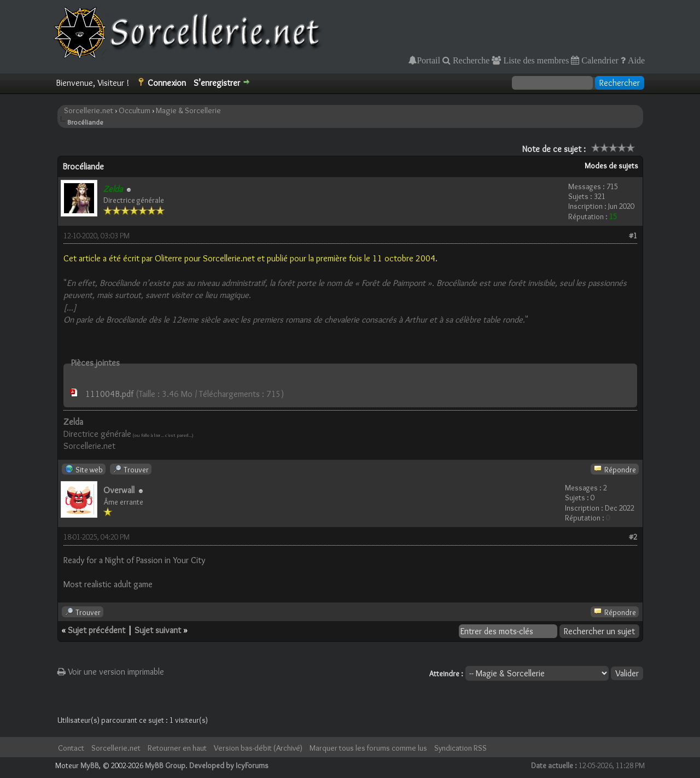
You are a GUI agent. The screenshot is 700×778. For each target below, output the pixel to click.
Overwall (119, 490)
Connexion (167, 83)
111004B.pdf (109, 394)
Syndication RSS (460, 748)
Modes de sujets (611, 166)
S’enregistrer (217, 83)
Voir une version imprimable (111, 672)
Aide (635, 60)
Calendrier (599, 60)
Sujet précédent (97, 630)
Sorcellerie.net (89, 110)
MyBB (90, 765)
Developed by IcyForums (229, 765)
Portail (428, 60)
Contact (71, 748)
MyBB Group (165, 765)
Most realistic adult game (108, 584)
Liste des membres (535, 60)
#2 (633, 537)
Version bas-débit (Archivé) (258, 748)
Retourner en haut (177, 748)
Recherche (470, 60)
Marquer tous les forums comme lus (368, 748)
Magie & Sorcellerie (188, 110)
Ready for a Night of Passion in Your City (134, 560)
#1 (633, 236)
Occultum (135, 110)
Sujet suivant (158, 630)
